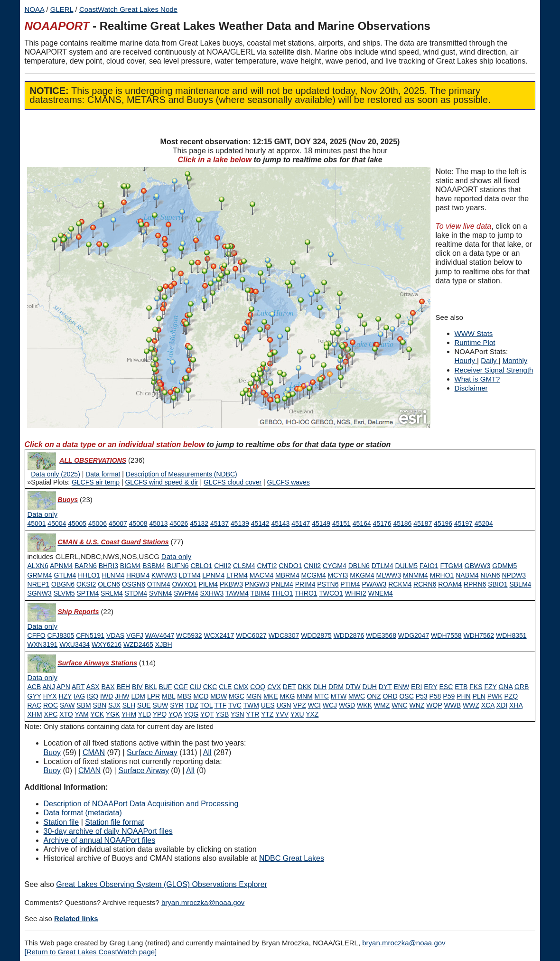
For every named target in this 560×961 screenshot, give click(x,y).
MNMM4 (415, 575)
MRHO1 (442, 575)
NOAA (35, 9)
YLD (145, 714)
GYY (34, 696)
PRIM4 (305, 584)
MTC (322, 696)
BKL (151, 687)
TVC (235, 705)
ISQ (93, 696)
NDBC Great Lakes (292, 858)
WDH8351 (511, 635)
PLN (479, 696)
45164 (362, 523)
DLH (320, 687)
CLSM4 (244, 566)
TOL (206, 705)
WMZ (382, 705)
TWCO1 (331, 593)
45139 (240, 523)
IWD (107, 696)
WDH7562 (479, 635)
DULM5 (406, 566)
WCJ (330, 705)
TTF (221, 705)
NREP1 (39, 584)
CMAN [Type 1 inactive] (89, 770)
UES (268, 705)
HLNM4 (113, 575)
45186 (402, 523)
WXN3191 (43, 644)
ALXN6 (38, 566)
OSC (406, 696)
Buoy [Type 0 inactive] (52, 770)
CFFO (37, 635)
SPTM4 (88, 593)
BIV (137, 687)
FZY (490, 687)
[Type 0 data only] (42, 514)
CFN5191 (90, 635)
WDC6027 (251, 635)
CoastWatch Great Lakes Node (128, 9)
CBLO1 (201, 566)
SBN (100, 705)
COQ (258, 687)
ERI (416, 687)
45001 (37, 523)
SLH (129, 705)
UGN (284, 705)
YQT (207, 714)
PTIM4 (350, 584)
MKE (271, 696)
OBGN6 (63, 584)
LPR (154, 696)
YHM (129, 714)
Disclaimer (471, 388)
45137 (219, 523)
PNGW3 (257, 584)
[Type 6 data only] (42, 678)
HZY (65, 696)
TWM (251, 705)
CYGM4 (335, 566)
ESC (446, 687)
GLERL (62, 9)
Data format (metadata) (83, 813)
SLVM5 (64, 593)
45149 (321, 523)
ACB (34, 687)
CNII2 (312, 566)
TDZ (192, 705)
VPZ (300, 705)
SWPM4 (186, 593)
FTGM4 (451, 566)
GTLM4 (65, 575)
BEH (123, 687)
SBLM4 (520, 584)
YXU (297, 714)
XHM (35, 714)
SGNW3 (40, 593)
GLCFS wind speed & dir (161, 482)
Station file (61, 822)
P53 (422, 696)
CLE (225, 687)
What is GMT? (477, 379)
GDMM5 (504, 566)
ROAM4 (450, 584)
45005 (77, 523)
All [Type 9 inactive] (190, 770)
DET (289, 687)
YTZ (267, 714)
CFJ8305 (61, 635)
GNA (505, 687)
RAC (35, 705)
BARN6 (86, 566)
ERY (430, 687)
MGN (254, 696)
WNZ (417, 705)
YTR (252, 714)
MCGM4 (314, 575)
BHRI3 (108, 566)
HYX (50, 696)
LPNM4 (213, 575)
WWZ (471, 705)
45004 (57, 523)
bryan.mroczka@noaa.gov (203, 902)
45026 (179, 523)
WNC (399, 705)
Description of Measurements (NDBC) (182, 474)
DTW (353, 687)
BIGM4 (131, 566)
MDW (219, 696)
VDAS (115, 635)
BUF (165, 687)
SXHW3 (212, 593)
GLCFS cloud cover (233, 482)
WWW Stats (474, 333)
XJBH (164, 644)
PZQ (511, 696)
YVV (282, 714)
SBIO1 (498, 584)
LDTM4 (190, 575)
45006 (98, 523)
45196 (443, 523)
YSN (238, 714)
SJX (114, 705)
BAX (108, 687)
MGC (237, 696)
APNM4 (61, 566)
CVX (274, 687)
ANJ (48, 687)
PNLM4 (282, 584)
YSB (222, 714)
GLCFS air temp (96, 482)
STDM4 (136, 593)
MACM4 (262, 575)
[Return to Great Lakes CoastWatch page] (91, 952)
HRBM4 (138, 575)
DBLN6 (359, 566)
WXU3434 (75, 644)
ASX (93, 687)
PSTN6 (328, 584)
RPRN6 (475, 584)
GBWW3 (477, 566)
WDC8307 (284, 635)
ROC (51, 705)
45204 (484, 523)
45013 (159, 523)
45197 (463, 523)
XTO (66, 714)
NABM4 (467, 575)
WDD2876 (349, 635)
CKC (210, 687)
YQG (191, 714)
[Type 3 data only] (42, 626)
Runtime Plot (475, 342)
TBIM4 (260, 593)
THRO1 (306, 593)
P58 (435, 696)
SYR (177, 705)
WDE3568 (381, 635)
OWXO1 (185, 584)
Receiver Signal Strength (494, 370)
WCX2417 (219, 635)
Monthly (515, 360)
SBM (84, 705)
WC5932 (189, 635)
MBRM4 (287, 575)
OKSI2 (86, 584)
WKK (364, 705)
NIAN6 (490, 575)
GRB (522, 687)
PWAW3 (374, 584)
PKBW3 (231, 584)
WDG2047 (414, 635)
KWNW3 (164, 575)
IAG (79, 696)
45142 (260, 523)
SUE (144, 705)
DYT (385, 687)
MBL (168, 696)
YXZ (312, 714)
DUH (370, 687)
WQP (434, 705)
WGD (347, 705)
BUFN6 (178, 566)
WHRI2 (356, 593)
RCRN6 (425, 584)
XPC (51, 714)
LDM (138, 696)
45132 (199, 523)
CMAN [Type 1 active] (94, 752)
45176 (382, 523)
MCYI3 (338, 575)
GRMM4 (40, 575)
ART (78, 687)
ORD (390, 696)
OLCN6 (109, 584)
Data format (103, 474)
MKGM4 (362, 575)
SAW (67, 705)
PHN (464, 696)
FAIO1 (429, 566)
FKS (476, 687)
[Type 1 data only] (176, 557)
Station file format (115, 822)
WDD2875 (316, 635)
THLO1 (282, 593)
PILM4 (208, 584)
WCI (314, 705)
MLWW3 (389, 575)
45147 (301, 523)
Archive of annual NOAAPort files (100, 840)
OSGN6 (134, 584)
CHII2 (223, 566)
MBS (184, 696)
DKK (304, 687)
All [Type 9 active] (207, 752)
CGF (181, 687)
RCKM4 (400, 584)
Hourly (466, 360)
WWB (452, 705)
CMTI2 (267, 566)
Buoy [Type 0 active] (52, 752)
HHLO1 (89, 575)
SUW (161, 705)
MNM (304, 696)
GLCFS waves (289, 482)
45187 (423, 523)
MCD (201, 696)
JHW (122, 696)
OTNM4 (159, 584)
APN (63, 687)
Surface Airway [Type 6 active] (152, 752)
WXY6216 (107, 644)
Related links (76, 919)
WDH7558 (446, 635)
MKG (287, 696)
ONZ (374, 696)
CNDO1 (290, 566)
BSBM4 (154, 566)
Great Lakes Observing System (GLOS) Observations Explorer (162, 884)
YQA (175, 714)
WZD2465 (138, 644)
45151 (341, 523)
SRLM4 (112, 593)
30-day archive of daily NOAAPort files (108, 831)
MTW (339, 696)
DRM (336, 687)
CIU (196, 687)
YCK (97, 714)
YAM (81, 714)
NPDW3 (514, 575)
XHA (516, 705)
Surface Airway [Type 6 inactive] (144, 770)
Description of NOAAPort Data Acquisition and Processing (141, 804)
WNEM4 (381, 593)
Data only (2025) (56, 474)
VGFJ (135, 635)
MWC (357, 696)
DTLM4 (383, 566)
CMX (241, 687)
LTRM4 (237, 575)
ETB (461, 687)
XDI (502, 705)
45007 (118, 523)
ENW (401, 687)
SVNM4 (160, 593)
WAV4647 (160, 635)
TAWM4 (237, 593)
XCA (488, 705)
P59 (449, 696)
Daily (490, 360)
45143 (280, 523)
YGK (113, 714)
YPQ (160, 714)
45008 (138, 523)
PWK (495, 696)
